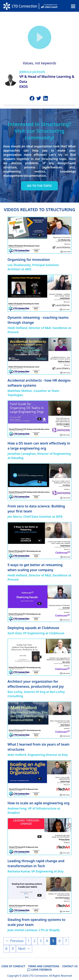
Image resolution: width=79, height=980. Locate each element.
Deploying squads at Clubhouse (33, 628)
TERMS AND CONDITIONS (44, 966)
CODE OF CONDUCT (13, 966)
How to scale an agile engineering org (39, 803)
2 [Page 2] (34, 941)
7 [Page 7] (66, 941)
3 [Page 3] (41, 941)
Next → (24, 949)
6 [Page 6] (60, 941)
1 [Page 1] (29, 941)
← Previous (15, 941)
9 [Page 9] (13, 949)
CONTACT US (70, 966)
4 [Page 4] (47, 941)
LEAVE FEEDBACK (39, 970)
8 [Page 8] (6, 949)
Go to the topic (39, 186)
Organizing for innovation (29, 260)
